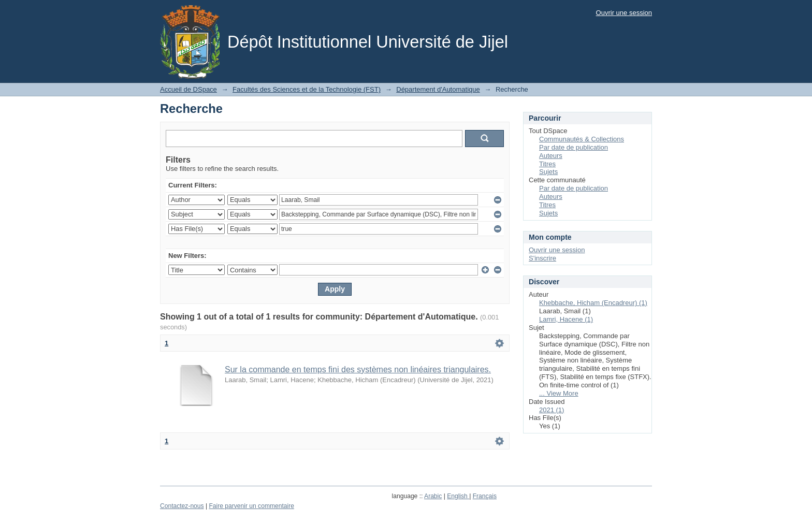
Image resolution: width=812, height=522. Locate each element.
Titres (547, 164)
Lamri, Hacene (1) (566, 319)
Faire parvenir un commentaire (251, 506)
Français (485, 496)
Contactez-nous (182, 506)
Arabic (433, 496)
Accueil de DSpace (189, 89)
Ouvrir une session (624, 13)
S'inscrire (542, 258)
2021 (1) (552, 410)
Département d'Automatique (438, 89)
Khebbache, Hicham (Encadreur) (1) (593, 303)
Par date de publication (574, 147)
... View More (559, 393)
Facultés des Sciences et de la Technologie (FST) (307, 89)
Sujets (548, 172)
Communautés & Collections (582, 139)
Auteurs (551, 156)
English (458, 496)
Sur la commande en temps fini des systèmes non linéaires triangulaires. (358, 369)
